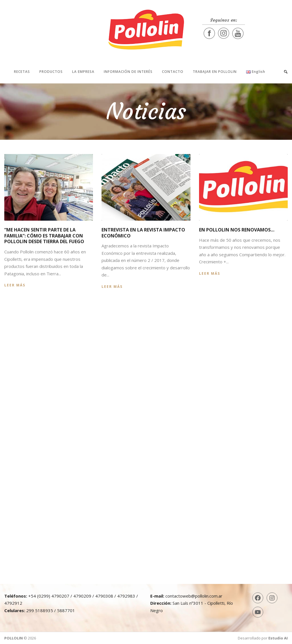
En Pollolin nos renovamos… (237, 230)
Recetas (22, 72)
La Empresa (83, 72)
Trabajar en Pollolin (215, 72)
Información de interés (128, 72)
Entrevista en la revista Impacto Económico (143, 233)
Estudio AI (278, 638)
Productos (51, 72)
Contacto (173, 72)
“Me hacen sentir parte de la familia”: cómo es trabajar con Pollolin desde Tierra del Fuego (44, 236)
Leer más (15, 285)
